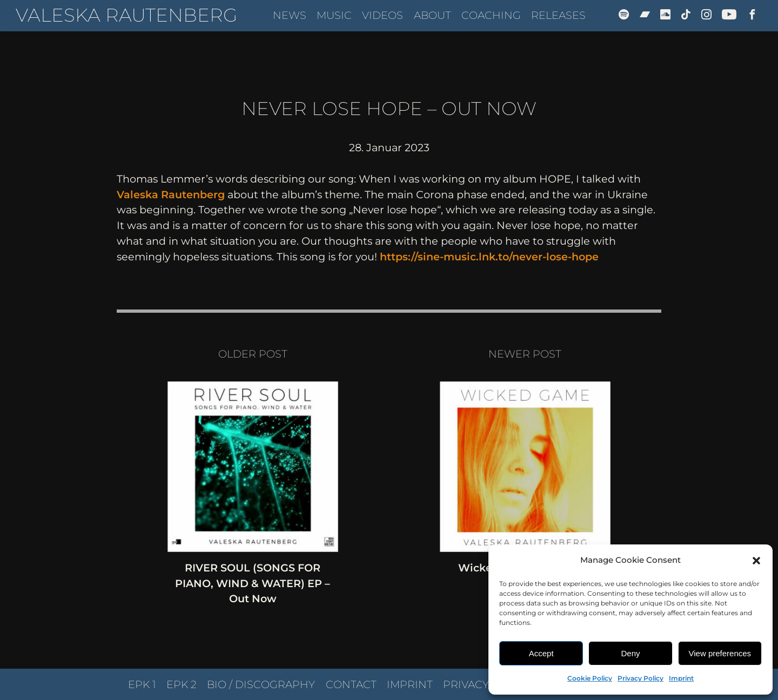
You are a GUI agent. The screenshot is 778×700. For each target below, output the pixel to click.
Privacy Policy (640, 678)
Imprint (681, 678)
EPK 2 (182, 684)
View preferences (720, 653)
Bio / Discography (261, 684)
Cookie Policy (590, 678)
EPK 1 (142, 684)
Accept (541, 653)
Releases (558, 15)
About (432, 15)
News (290, 15)
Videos (383, 15)
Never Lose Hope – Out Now (389, 109)
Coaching (491, 15)
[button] (756, 561)
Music (334, 15)
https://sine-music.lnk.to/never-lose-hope (489, 257)
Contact (351, 684)
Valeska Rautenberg (126, 15)
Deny (630, 653)
